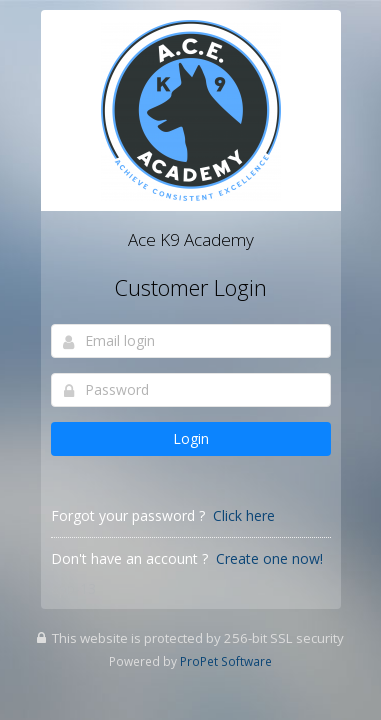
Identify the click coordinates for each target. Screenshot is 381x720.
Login (191, 438)
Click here (244, 515)
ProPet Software (226, 661)
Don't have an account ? (129, 558)
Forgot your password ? (128, 515)
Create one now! (269, 558)
